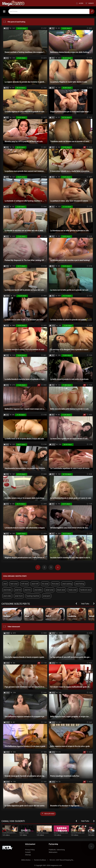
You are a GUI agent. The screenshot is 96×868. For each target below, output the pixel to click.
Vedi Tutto (85, 604)
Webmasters (53, 852)
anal (5, 584)
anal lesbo (7, 590)
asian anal (49, 590)
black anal (61, 590)
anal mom (19, 596)
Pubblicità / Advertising (57, 850)
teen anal (14, 584)
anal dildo (38, 590)
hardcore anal (86, 590)
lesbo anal (73, 590)
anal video (7, 596)
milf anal (25, 584)
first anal (55, 584)
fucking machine (33, 596)
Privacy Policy (30, 850)
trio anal (45, 584)
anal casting (67, 584)
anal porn (47, 596)
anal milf (35, 584)
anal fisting (80, 584)
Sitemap (28, 855)
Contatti (28, 852)
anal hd (18, 590)
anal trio (28, 590)
